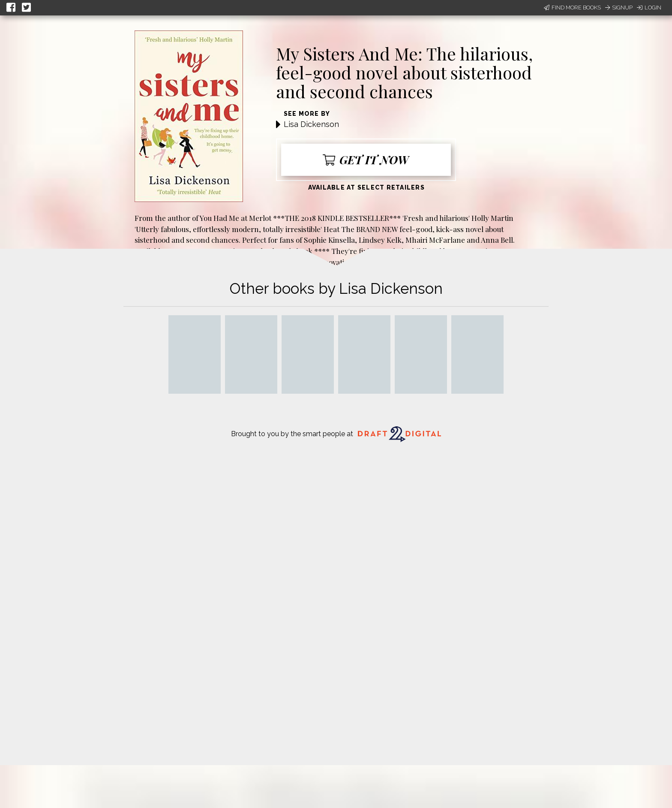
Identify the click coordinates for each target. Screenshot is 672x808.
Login (649, 8)
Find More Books (572, 8)
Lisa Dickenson (311, 124)
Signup (619, 8)
